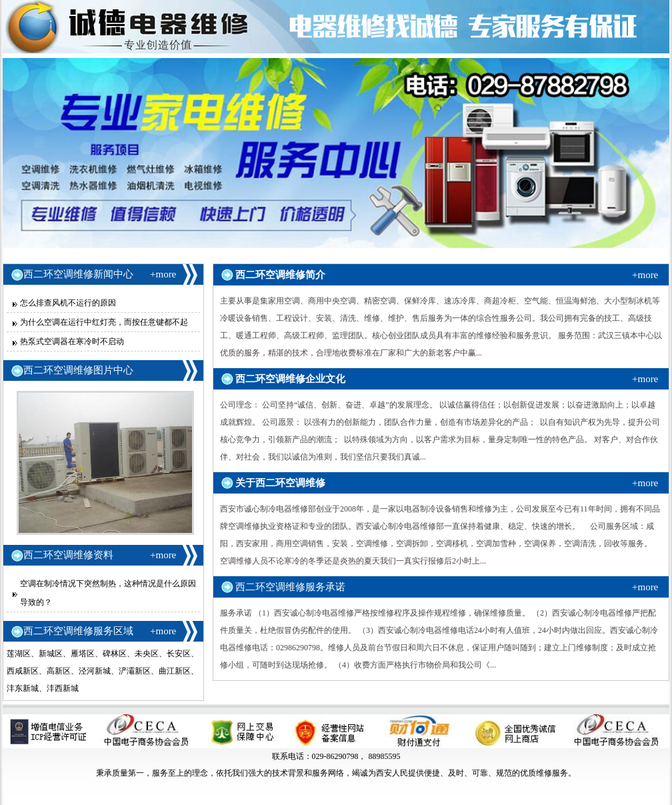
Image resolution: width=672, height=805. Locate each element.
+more (163, 274)
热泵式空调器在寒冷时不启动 (72, 341)
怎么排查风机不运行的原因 (68, 303)
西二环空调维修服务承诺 (290, 587)
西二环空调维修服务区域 (78, 631)
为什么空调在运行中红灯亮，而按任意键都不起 (104, 322)
